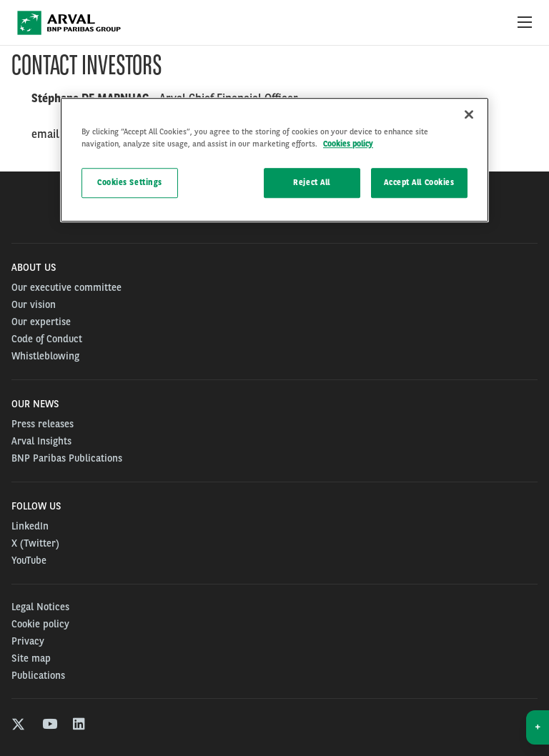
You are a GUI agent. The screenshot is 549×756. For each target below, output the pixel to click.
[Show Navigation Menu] (525, 23)
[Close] (469, 114)
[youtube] (49, 726)
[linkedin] (80, 726)
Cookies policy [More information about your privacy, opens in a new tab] (348, 144)
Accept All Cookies (419, 182)
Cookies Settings (130, 182)
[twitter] (18, 726)
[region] (274, 160)
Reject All (312, 182)
